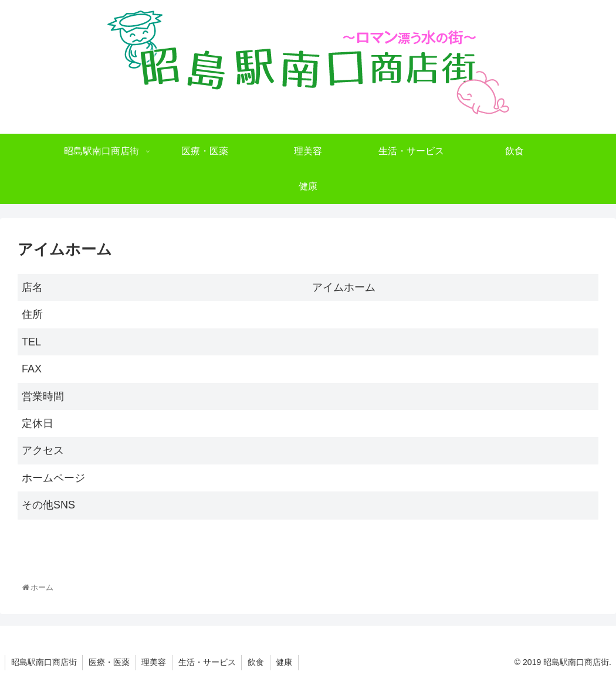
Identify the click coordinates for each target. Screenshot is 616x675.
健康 (286, 662)
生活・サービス (208, 662)
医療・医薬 (110, 662)
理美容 (155, 662)
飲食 (258, 662)
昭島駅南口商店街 (44, 662)
